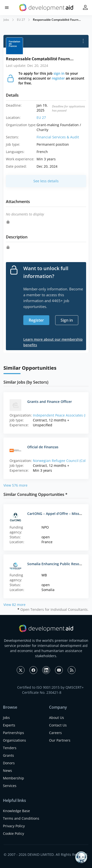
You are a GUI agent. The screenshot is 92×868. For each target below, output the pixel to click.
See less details (46, 181)
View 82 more (14, 605)
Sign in (67, 320)
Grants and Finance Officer (50, 402)
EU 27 (21, 20)
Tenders (10, 748)
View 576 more (15, 485)
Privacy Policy (14, 826)
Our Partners (60, 740)
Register (36, 320)
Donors (9, 763)
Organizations (14, 740)
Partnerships (13, 733)
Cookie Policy (13, 833)
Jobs (6, 20)
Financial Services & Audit (58, 137)
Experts (9, 725)
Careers (55, 733)
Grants (8, 755)
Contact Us (58, 725)
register (58, 78)
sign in (59, 73)
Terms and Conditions (21, 818)
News (7, 771)
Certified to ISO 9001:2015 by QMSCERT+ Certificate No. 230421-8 (50, 690)
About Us (57, 718)
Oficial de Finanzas (43, 447)
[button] (7, 8)
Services (10, 786)
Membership (13, 778)
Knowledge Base (16, 811)
